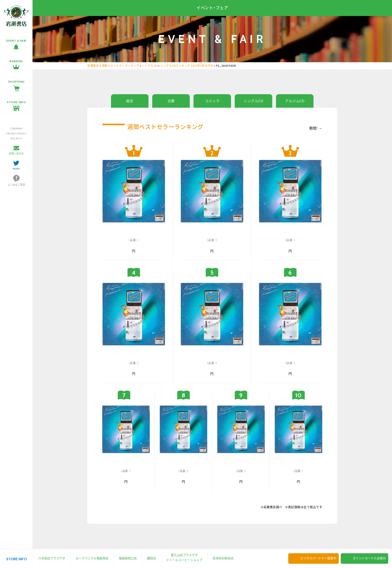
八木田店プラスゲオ (52, 558)
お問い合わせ (16, 154)
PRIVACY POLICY (16, 134)
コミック (212, 101)
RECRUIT (16, 139)
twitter (16, 169)
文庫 (171, 101)
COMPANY (16, 129)
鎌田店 (151, 558)
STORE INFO (16, 102)
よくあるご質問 (16, 185)
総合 (130, 101)
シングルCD (253, 101)
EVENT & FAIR (16, 41)
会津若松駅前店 (223, 558)
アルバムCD (295, 101)
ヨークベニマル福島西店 (92, 558)
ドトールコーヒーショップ (184, 560)
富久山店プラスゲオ (184, 555)
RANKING (16, 61)
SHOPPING (16, 82)
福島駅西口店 (128, 558)
